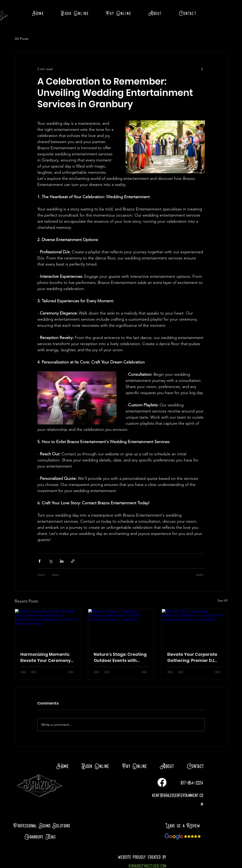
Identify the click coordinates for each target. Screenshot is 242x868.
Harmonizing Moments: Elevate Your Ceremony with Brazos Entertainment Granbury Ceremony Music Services (47, 657)
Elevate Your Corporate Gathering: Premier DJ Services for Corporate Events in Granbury (192, 657)
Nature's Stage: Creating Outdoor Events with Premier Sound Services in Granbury (120, 657)
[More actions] (202, 69)
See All (223, 600)
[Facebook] (162, 782)
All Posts (22, 39)
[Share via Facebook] (40, 561)
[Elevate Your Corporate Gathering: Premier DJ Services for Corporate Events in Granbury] (195, 627)
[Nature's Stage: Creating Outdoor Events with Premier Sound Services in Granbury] (121, 627)
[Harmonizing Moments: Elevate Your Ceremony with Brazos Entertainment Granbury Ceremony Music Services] (48, 627)
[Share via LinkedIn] (62, 561)
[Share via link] (73, 561)
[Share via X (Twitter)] (51, 561)
